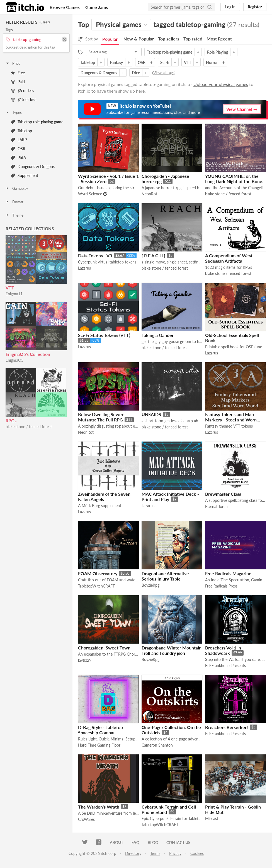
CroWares (86, 819)
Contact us (178, 842)
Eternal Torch (216, 506)
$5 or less (22, 91)
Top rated (193, 39)
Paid (18, 82)
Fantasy (116, 62)
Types (14, 112)
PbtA (18, 158)
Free (18, 73)
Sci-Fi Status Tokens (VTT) (104, 335)
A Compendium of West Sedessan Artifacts (229, 258)
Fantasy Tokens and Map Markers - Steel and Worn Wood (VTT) (231, 420)
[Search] (210, 7)
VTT (10, 288)
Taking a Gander (158, 335)
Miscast (212, 818)
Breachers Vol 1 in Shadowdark (223, 650)
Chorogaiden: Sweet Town (104, 648)
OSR (18, 149)
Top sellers (169, 39)
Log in (230, 7)
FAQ (135, 842)
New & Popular (139, 39)
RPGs (11, 420)
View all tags (164, 73)
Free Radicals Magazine (228, 573)
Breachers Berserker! (227, 727)
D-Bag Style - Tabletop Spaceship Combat (100, 730)
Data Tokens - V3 (95, 256)
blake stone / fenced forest (29, 427)
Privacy (175, 853)
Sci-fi (165, 62)
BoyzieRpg (150, 585)
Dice (136, 73)
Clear (45, 22)
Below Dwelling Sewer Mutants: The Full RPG (101, 417)
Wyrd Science (90, 194)
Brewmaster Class (223, 494)
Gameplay (17, 188)
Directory (133, 853)
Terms (155, 853)
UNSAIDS (151, 414)
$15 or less (24, 99)
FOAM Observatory (98, 573)
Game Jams (97, 7)
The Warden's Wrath (99, 807)
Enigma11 (14, 294)
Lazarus (84, 268)
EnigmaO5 (14, 360)
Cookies (197, 853)
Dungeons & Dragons (33, 166)
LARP (19, 140)
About (116, 842)
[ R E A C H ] (153, 256)
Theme (14, 215)
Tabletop (21, 131)
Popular (110, 39)
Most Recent (219, 39)
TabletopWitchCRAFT (96, 586)
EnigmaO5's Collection (28, 354)
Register (255, 7)
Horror (212, 62)
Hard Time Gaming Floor (99, 745)
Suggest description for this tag (31, 47)
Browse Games (65, 7)
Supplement (25, 175)
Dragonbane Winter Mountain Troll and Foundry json (172, 650)
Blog (153, 842)
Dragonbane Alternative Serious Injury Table (165, 576)
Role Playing (218, 52)
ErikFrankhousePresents (225, 666)
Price (13, 63)
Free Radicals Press (221, 586)
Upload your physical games (221, 84)
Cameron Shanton (157, 745)
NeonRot (149, 194)
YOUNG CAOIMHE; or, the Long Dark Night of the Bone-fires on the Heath (235, 181)
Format (14, 202)
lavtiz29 (85, 660)
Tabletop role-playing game (37, 122)
